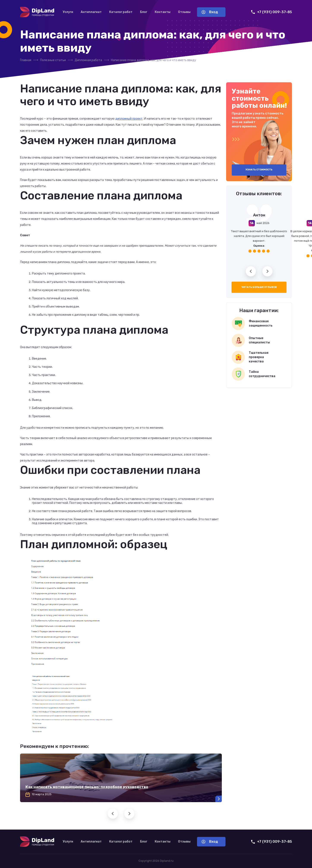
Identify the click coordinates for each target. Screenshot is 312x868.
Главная (26, 60)
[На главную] (37, 12)
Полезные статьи (53, 60)
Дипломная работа (88, 60)
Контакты (163, 12)
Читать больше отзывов (259, 287)
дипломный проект (129, 119)
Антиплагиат (91, 12)
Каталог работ (121, 12)
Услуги (68, 12)
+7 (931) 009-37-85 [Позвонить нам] (272, 12)
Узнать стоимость (259, 170)
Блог (144, 12)
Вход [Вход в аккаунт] (210, 12)
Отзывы (184, 12)
